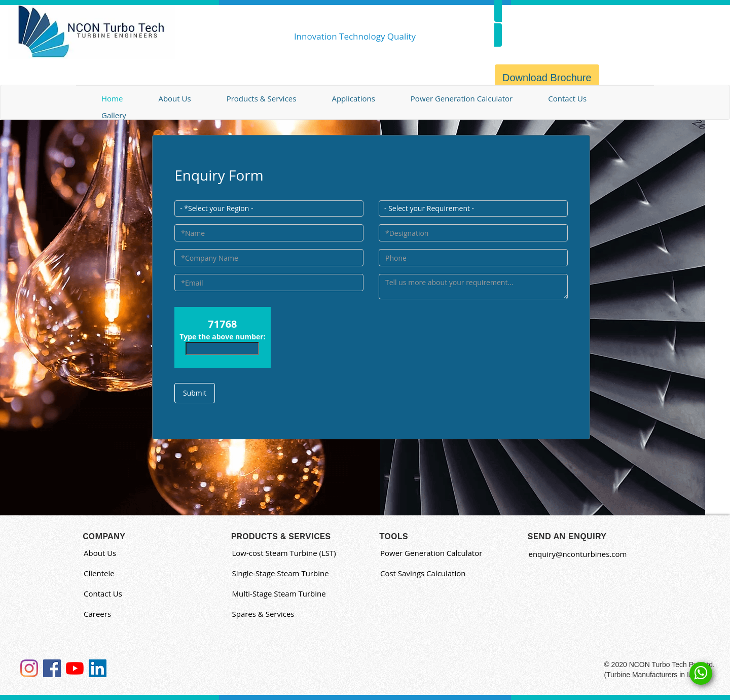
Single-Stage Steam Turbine (281, 573)
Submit (195, 393)
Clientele (99, 573)
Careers (97, 614)
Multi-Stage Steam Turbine (279, 593)
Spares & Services (263, 614)
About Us (174, 98)
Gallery (114, 115)
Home (112, 98)
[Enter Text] (473, 287)
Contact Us (567, 98)
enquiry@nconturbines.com (578, 554)
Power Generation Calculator (462, 98)
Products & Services (262, 98)
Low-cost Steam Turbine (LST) (284, 553)
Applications (353, 98)
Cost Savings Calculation (423, 573)
